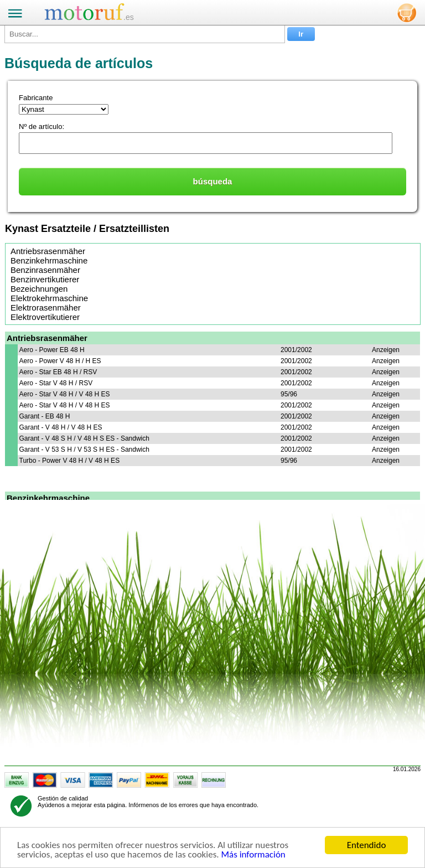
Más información (253, 855)
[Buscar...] (145, 34)
